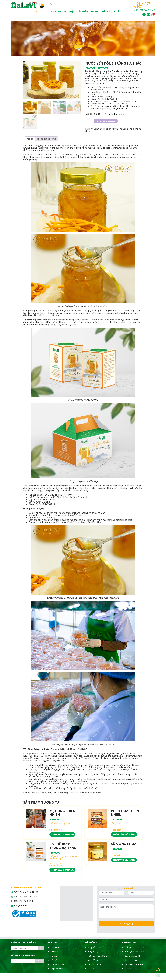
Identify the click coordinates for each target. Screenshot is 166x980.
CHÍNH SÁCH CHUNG (134, 947)
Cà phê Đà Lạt (57, 969)
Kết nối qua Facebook (134, 964)
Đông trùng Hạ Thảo (34, 311)
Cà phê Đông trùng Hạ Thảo (63, 846)
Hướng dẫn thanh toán (134, 951)
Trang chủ (55, 11)
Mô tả (30, 139)
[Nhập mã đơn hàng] (24, 948)
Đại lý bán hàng (131, 960)
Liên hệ (54, 960)
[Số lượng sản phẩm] (89, 121)
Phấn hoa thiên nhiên (125, 813)
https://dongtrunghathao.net (114, 108)
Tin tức (95, 11)
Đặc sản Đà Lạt (131, 969)
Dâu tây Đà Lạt (94, 969)
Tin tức (54, 956)
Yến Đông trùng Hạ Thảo (36, 486)
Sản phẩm (83, 11)
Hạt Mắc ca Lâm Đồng (97, 956)
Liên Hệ (106, 11)
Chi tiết (56, 830)
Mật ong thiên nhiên (63, 813)
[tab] (30, 139)
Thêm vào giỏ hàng (106, 121)
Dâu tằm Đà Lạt (94, 964)
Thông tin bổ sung (46, 139)
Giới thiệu (69, 11)
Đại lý (116, 11)
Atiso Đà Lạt (93, 960)
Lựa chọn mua (93, 114)
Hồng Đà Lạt (93, 951)
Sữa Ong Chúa (124, 844)
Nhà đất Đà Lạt (57, 964)
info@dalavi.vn (146, 10)
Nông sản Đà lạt (95, 947)
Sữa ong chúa (111, 129)
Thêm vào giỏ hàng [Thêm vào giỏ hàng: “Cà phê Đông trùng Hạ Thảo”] (62, 870)
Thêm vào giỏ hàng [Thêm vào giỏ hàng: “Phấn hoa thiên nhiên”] (124, 834)
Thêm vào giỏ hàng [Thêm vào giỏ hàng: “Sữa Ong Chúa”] (124, 860)
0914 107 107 (143, 5)
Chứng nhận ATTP (132, 956)
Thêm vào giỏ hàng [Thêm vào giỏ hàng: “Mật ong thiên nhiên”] (62, 834)
